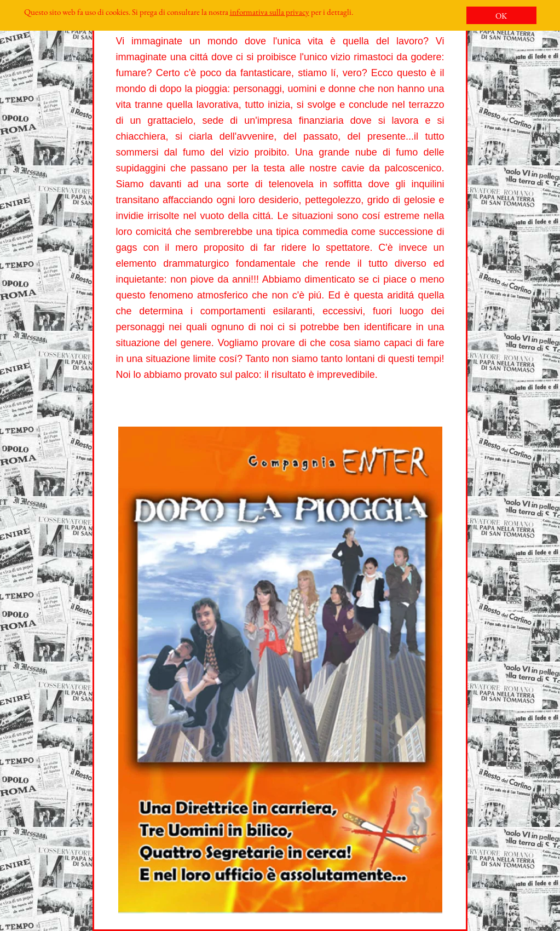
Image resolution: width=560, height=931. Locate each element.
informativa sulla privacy (270, 12)
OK (501, 16)
